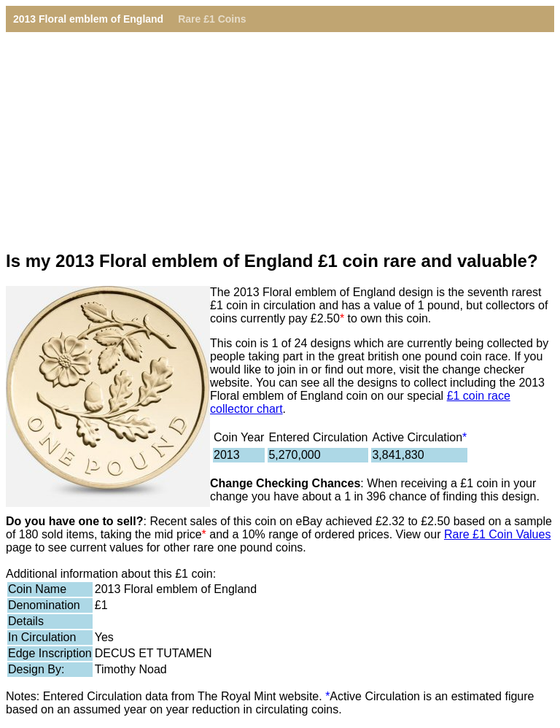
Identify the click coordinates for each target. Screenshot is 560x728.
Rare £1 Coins (212, 19)
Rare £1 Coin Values (497, 534)
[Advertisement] (280, 134)
